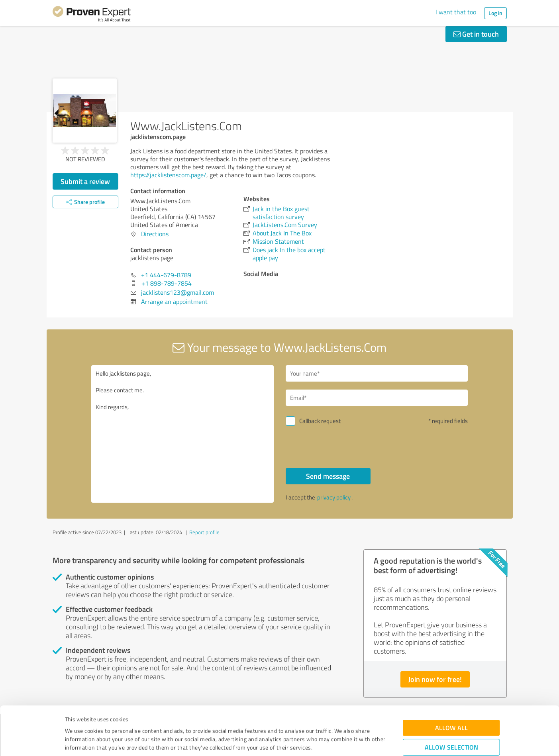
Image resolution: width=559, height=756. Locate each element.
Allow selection (451, 702)
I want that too (456, 12)
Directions (155, 234)
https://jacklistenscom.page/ (168, 175)
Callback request (320, 421)
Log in (495, 13)
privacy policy (334, 497)
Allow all (451, 682)
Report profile (204, 532)
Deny (451, 726)
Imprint (74, 719)
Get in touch (476, 34)
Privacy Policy (105, 719)
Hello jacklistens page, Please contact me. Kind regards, (182, 434)
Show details (330, 741)
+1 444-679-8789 (166, 275)
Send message (328, 476)
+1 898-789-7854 (167, 283)
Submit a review (85, 181)
